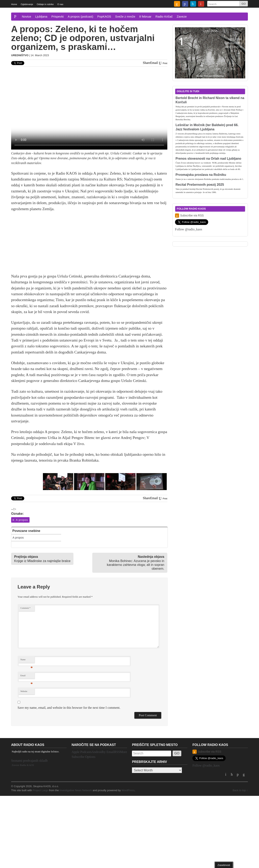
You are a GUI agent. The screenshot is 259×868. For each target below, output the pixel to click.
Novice (27, 16)
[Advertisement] (89, 245)
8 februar (145, 16)
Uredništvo (20, 55)
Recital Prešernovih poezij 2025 (200, 185)
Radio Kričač (164, 16)
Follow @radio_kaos (189, 229)
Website (24, 691)
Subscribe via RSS (189, 216)
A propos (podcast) (81, 16)
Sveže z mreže (125, 16)
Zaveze (182, 16)
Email (27, 677)
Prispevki (58, 16)
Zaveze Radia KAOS (23, 765)
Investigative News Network (76, 790)
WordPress (128, 790)
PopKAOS (104, 16)
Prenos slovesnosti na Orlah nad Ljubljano (209, 159)
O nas (60, 4)
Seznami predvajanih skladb (29, 761)
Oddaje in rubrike (45, 4)
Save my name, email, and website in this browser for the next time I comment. (69, 708)
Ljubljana (41, 16)
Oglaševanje (27, 4)
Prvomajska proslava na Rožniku (201, 175)
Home (14, 4)
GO (244, 4)
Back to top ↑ (240, 790)
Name (27, 661)
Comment (25, 608)
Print (163, 63)
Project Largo (40, 790)
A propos (20, 520)
